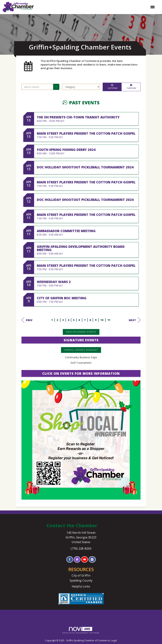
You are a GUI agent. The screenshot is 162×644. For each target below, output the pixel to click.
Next (135, 320)
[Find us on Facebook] (70, 559)
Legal (114, 640)
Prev (27, 320)
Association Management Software (81, 630)
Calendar (131, 87)
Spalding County (81, 580)
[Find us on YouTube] (85, 559)
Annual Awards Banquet (81, 350)
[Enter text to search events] (37, 87)
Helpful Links (81, 586)
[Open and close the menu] (96, 7)
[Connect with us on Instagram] (77, 559)
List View (112, 87)
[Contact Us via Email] (92, 559)
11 (109, 320)
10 (102, 320)
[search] (56, 87)
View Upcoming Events (81, 332)
